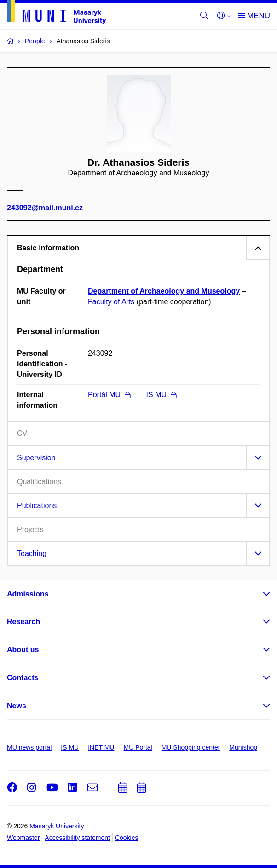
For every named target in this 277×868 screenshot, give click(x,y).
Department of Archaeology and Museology (164, 291)
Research (23, 622)
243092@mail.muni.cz (45, 208)
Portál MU (109, 395)
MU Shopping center (191, 747)
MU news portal (29, 747)
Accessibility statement (77, 838)
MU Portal (138, 747)
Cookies (127, 838)
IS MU (161, 395)
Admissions (28, 594)
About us (23, 650)
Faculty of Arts (111, 302)
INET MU (101, 747)
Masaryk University (57, 826)
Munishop (243, 747)
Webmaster (23, 838)
